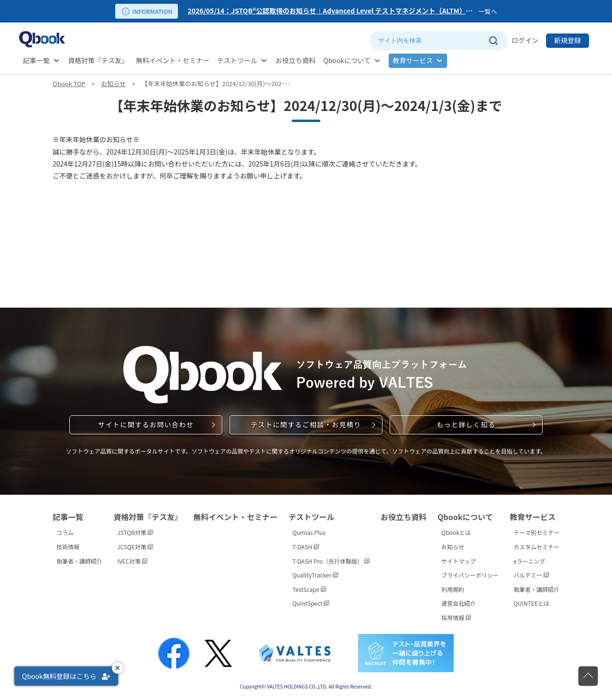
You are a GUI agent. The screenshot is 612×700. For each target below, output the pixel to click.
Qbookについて (347, 60)
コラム (65, 532)
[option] (331, 11)
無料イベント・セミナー (173, 60)
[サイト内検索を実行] (493, 41)
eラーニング (530, 561)
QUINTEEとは (531, 603)
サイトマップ (459, 561)
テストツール (237, 60)
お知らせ (113, 83)
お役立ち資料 (295, 60)
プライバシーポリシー (470, 575)
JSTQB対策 (135, 532)
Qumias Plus (309, 532)
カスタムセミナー (536, 547)
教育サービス (413, 60)
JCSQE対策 (135, 547)
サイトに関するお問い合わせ (146, 424)
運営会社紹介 (459, 603)
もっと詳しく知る (466, 424)
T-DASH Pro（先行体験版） (331, 561)
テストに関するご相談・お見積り (306, 424)
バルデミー (531, 575)
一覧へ (487, 11)
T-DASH (305, 547)
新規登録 (568, 40)
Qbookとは (456, 532)
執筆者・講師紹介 (79, 561)
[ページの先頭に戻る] (588, 676)
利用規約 (453, 589)
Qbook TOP (69, 83)
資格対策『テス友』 (98, 60)
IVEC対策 (132, 561)
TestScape (309, 589)
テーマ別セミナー (536, 532)
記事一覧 (36, 60)
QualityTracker (315, 575)
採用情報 (456, 617)
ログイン (525, 40)
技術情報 (68, 547)
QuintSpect (311, 603)
